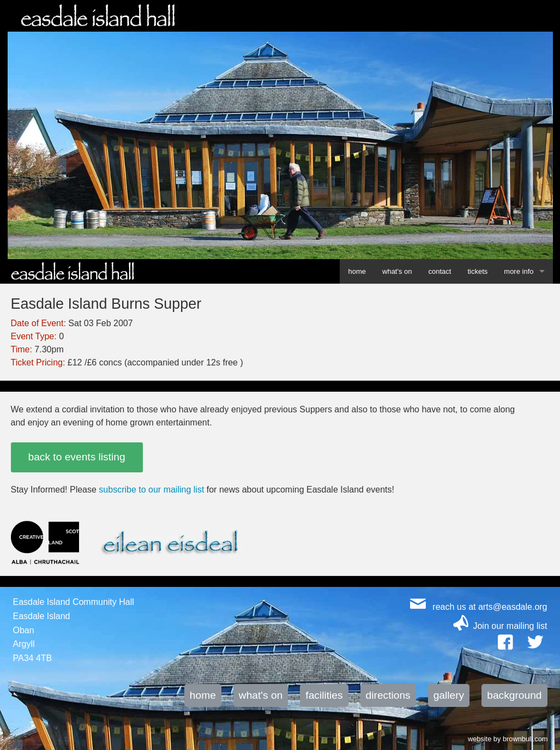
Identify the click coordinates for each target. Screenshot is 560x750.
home (357, 271)
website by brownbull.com (508, 738)
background (514, 695)
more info (519, 271)
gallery (449, 695)
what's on (397, 271)
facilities (324, 695)
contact (440, 271)
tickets (477, 271)
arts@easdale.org (513, 607)
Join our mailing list (510, 626)
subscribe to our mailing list (151, 490)
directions (388, 695)
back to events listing (77, 457)
